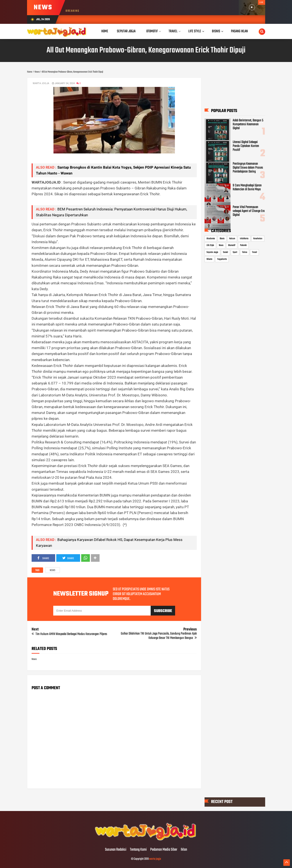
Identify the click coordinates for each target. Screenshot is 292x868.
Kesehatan (258, 239)
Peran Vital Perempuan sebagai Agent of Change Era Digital (249, 211)
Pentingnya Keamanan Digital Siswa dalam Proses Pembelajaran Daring (248, 168)
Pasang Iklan (239, 31)
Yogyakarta (222, 259)
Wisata (209, 259)
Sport (235, 252)
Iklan (184, 850)
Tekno (245, 252)
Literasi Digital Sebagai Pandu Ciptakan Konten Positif (246, 146)
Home (105, 31)
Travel (254, 252)
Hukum (232, 239)
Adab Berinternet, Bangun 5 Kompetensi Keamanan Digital (248, 124)
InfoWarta (244, 239)
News (52, 570)
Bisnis (222, 239)
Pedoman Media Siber (164, 850)
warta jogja (155, 859)
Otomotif (232, 245)
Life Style (210, 245)
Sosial (225, 252)
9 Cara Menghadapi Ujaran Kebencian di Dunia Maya (247, 187)
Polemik (243, 245)
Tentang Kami (138, 850)
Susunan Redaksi (116, 850)
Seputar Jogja (212, 252)
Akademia (211, 239)
